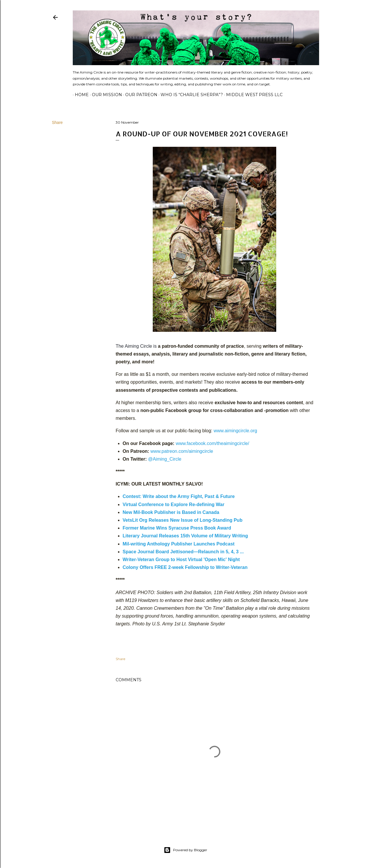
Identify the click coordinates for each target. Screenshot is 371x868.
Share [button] (57, 122)
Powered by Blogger (185, 850)
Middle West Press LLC (252, 95)
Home (80, 95)
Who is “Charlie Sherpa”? (190, 95)
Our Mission (105, 95)
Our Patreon (139, 95)
